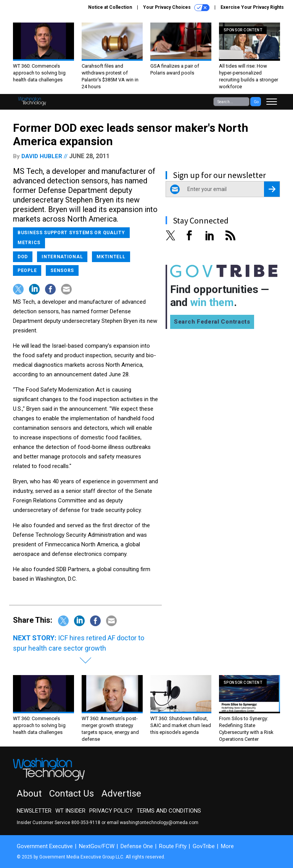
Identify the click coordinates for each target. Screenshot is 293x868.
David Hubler (42, 156)
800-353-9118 (86, 823)
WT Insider (70, 811)
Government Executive (45, 846)
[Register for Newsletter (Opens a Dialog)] (272, 189)
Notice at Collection (110, 7)
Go (256, 102)
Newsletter (34, 811)
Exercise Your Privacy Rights (252, 7)
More (227, 846)
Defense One (137, 846)
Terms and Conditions (169, 811)
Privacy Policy (111, 811)
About (29, 794)
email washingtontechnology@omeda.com (153, 823)
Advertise (121, 794)
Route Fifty (173, 846)
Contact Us (72, 794)
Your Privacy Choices (176, 8)
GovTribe (204, 846)
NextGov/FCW (97, 846)
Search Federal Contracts (212, 322)
